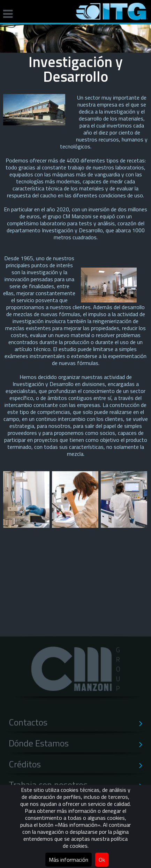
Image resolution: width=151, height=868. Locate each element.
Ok (102, 860)
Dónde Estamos (78, 743)
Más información (69, 860)
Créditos (78, 764)
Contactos (78, 722)
